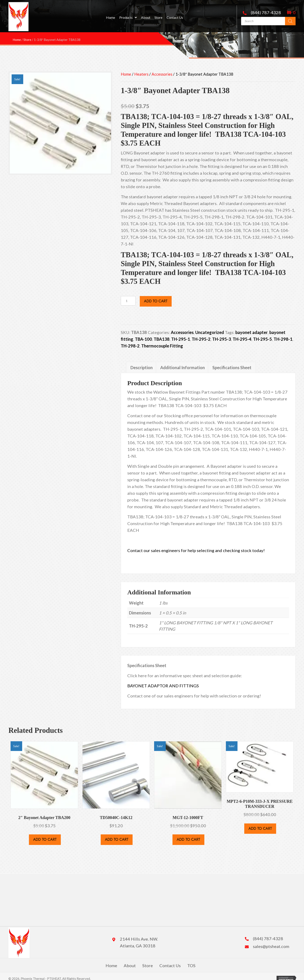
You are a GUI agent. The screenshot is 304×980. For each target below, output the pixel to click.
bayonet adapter (252, 332)
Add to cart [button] (45, 839)
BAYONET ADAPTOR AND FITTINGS (163, 686)
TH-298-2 (130, 346)
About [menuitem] (130, 965)
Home (126, 74)
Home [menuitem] (111, 965)
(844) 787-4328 (266, 12)
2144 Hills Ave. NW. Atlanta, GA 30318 (139, 942)
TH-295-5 (263, 339)
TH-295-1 (181, 339)
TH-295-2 (201, 339)
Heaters (141, 74)
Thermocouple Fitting (162, 346)
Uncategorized (210, 332)
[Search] (290, 21)
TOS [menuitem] (191, 965)
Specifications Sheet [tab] (232, 367)
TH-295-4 (242, 339)
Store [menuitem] (148, 965)
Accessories (162, 74)
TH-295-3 (222, 339)
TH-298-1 (283, 339)
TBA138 (162, 339)
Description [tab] (142, 367)
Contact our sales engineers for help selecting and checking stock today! (196, 550)
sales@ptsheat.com (271, 946)
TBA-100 (143, 339)
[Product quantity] (128, 301)
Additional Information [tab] (183, 367)
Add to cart (156, 301)
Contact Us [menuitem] (170, 965)
